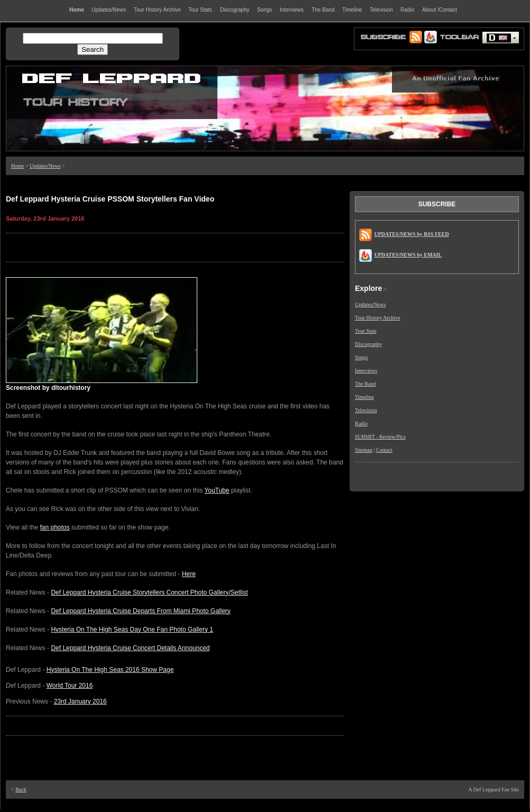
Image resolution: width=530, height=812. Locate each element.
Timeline (364, 397)
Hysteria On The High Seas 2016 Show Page (110, 670)
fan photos (54, 527)
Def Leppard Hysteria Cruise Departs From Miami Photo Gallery (140, 611)
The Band (365, 384)
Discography (368, 344)
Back (21, 790)
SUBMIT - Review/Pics (380, 437)
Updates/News (45, 166)
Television (366, 410)
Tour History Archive (377, 318)
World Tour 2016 (70, 686)
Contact (384, 450)
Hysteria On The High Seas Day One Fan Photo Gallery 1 (132, 629)
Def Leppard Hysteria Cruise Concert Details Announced (130, 648)
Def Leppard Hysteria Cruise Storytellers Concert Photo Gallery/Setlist (149, 592)
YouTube (217, 490)
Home (17, 166)
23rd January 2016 (80, 701)
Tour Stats (366, 331)
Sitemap (364, 450)
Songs (361, 357)
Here (189, 574)
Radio (361, 423)
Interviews (366, 371)
